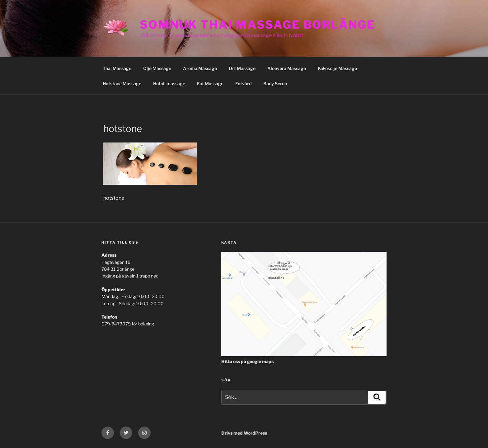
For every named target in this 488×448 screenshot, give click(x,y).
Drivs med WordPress (244, 433)
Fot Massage (210, 84)
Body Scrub (275, 84)
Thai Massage (117, 68)
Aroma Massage (200, 68)
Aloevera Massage (287, 68)
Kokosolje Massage (337, 68)
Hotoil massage (169, 84)
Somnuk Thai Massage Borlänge (258, 25)
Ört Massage (242, 68)
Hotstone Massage (122, 84)
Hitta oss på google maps (247, 361)
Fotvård (243, 84)
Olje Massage (157, 68)
